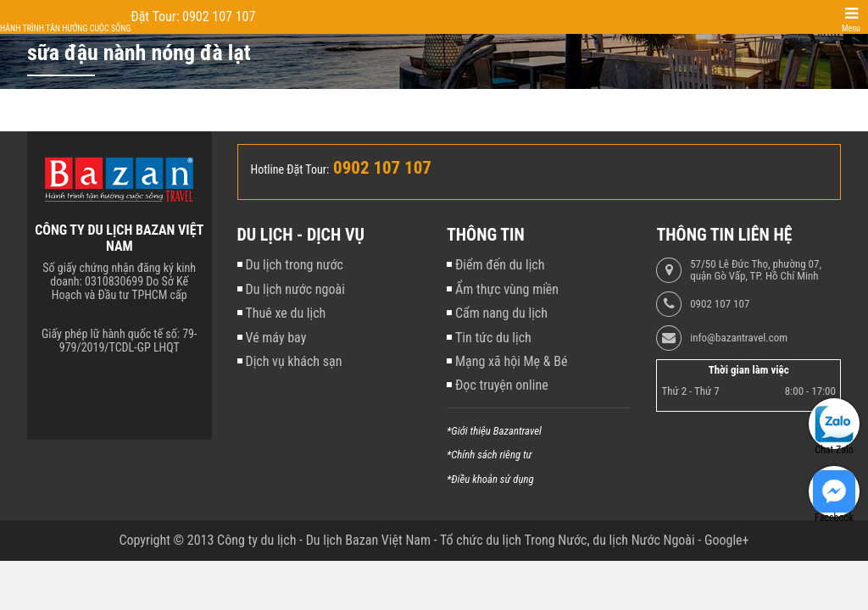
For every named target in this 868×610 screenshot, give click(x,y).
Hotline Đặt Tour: (290, 169)
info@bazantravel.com (739, 338)
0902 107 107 (720, 304)
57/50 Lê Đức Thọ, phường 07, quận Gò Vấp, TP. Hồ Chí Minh (756, 270)
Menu (851, 28)
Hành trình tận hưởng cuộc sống (65, 28)
